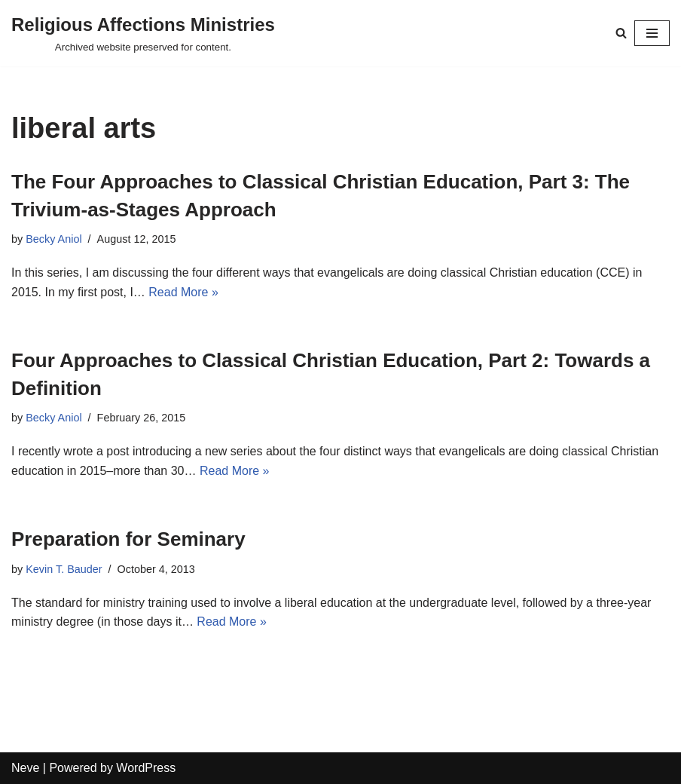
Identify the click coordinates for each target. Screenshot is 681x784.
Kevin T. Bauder (64, 569)
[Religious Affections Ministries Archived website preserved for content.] (143, 33)
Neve (25, 768)
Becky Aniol (53, 239)
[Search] (621, 33)
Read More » (183, 292)
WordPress (146, 768)
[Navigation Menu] (652, 33)
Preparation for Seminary (128, 539)
